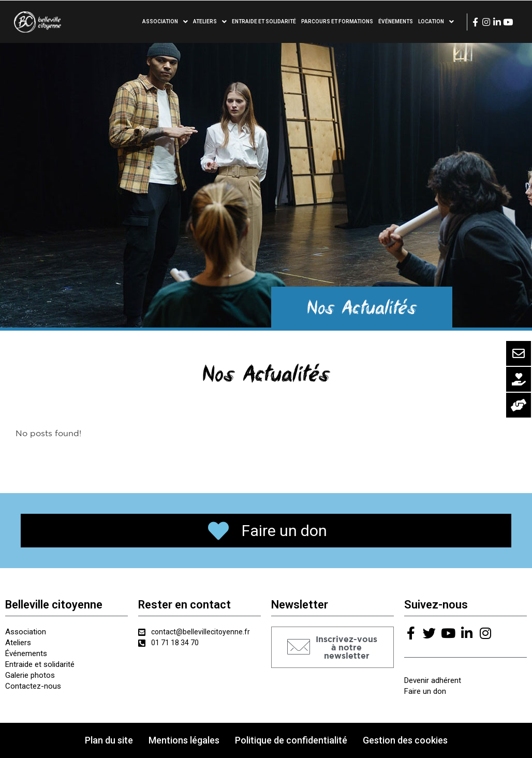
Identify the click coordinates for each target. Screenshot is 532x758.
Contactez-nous (33, 686)
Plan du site (109, 740)
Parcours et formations (337, 21)
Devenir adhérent (433, 680)
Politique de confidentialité (291, 740)
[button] (333, 647)
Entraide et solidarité (264, 21)
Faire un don (425, 691)
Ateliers (210, 22)
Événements (396, 21)
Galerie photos (30, 675)
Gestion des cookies (405, 740)
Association (165, 22)
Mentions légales (184, 740)
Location (436, 22)
